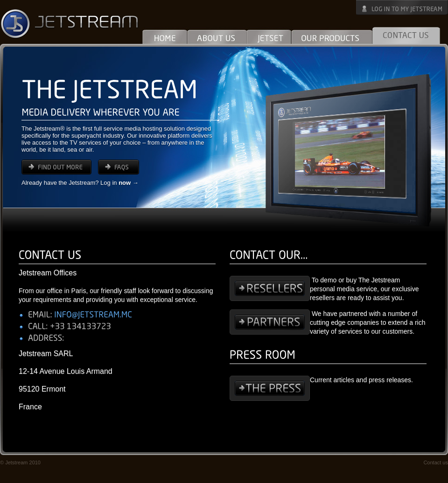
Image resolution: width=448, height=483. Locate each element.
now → (129, 183)
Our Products (332, 35)
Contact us (436, 462)
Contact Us (406, 35)
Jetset (269, 35)
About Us (217, 35)
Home (165, 35)
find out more (56, 167)
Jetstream (70, 23)
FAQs (119, 167)
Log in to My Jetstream (402, 7)
